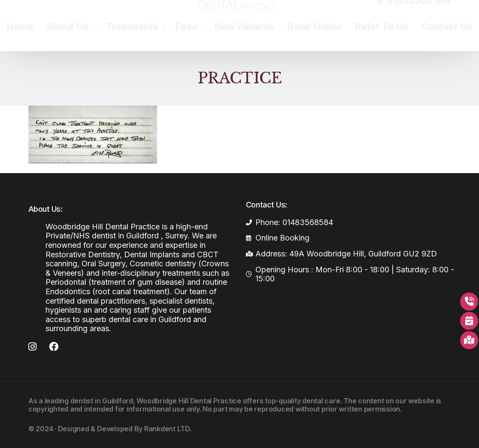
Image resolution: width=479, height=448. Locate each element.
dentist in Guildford (102, 401)
